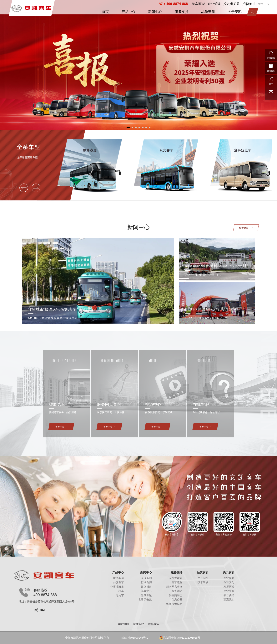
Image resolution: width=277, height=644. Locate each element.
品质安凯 (208, 12)
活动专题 (146, 595)
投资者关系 (232, 4)
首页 (105, 12)
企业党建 (214, 4)
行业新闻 (146, 582)
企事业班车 (117, 587)
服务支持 (182, 12)
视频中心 (146, 591)
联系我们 (229, 600)
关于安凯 (235, 12)
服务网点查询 (174, 587)
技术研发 (203, 582)
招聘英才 (249, 4)
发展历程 (229, 587)
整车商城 (198, 4)
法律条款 (138, 624)
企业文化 (229, 582)
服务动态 (177, 591)
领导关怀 (229, 595)
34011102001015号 (189, 638)
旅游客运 (118, 578)
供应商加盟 (176, 595)
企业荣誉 (229, 591)
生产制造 (203, 578)
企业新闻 (146, 578)
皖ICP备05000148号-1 (135, 638)
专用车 (120, 595)
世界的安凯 (145, 600)
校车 (121, 591)
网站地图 (123, 624)
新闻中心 (155, 12)
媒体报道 (146, 587)
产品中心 (128, 12)
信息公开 (177, 600)
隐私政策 (154, 624)
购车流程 (177, 582)
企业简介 (229, 578)
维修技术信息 (174, 604)
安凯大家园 (176, 578)
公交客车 (118, 582)
